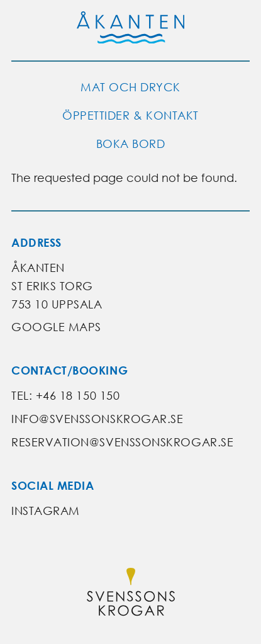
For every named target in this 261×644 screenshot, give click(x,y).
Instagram (46, 511)
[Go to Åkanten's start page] (131, 30)
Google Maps (56, 327)
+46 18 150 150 (78, 396)
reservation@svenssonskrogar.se (122, 442)
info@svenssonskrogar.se (97, 419)
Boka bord (131, 144)
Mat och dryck (130, 87)
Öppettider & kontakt (130, 116)
